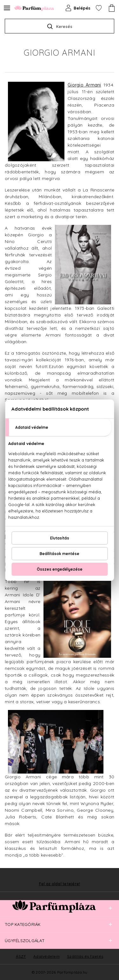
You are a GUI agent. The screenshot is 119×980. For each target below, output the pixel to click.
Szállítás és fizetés (85, 956)
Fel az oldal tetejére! (60, 884)
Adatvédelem (46, 956)
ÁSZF (21, 956)
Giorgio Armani (84, 85)
